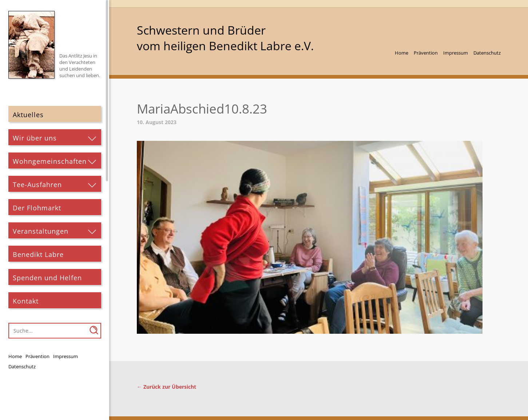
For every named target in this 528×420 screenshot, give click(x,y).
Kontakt (26, 301)
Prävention (37, 356)
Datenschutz (22, 366)
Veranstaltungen (41, 231)
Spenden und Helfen (47, 278)
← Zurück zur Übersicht (166, 387)
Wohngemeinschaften (50, 161)
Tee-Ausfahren (37, 185)
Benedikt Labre (38, 254)
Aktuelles (28, 115)
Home (15, 356)
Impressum (65, 356)
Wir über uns (35, 138)
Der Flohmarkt (37, 208)
